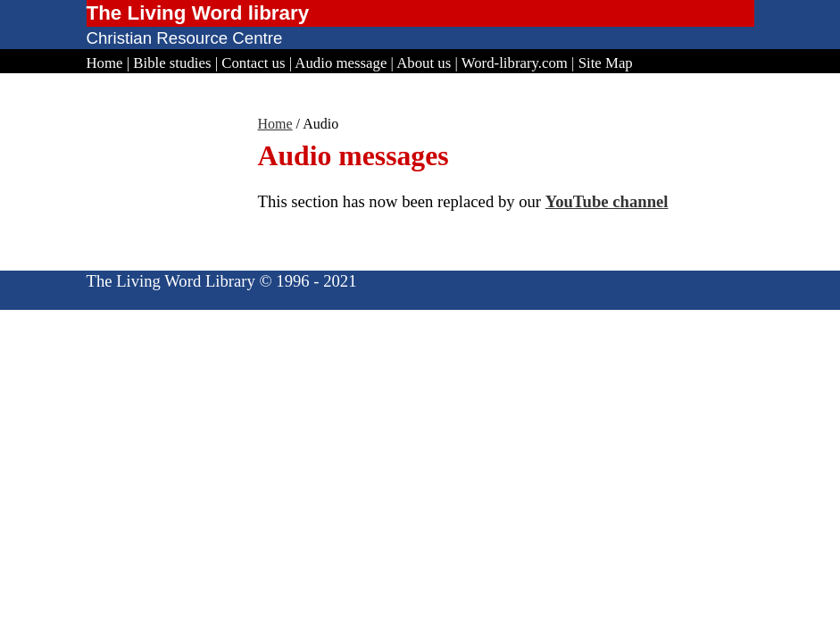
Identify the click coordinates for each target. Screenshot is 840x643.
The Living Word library (198, 13)
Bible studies (172, 63)
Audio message (341, 63)
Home (105, 63)
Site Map (606, 63)
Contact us (253, 63)
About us (424, 63)
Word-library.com (515, 63)
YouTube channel (607, 201)
